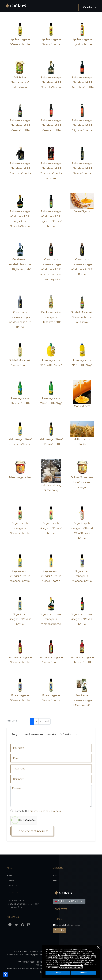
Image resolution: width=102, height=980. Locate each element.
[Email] (72, 919)
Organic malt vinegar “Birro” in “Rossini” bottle (51, 576)
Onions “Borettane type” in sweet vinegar (82, 482)
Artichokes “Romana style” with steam (20, 82)
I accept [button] (58, 973)
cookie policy (85, 953)
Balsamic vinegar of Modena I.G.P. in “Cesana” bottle (20, 125)
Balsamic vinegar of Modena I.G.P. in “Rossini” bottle (82, 168)
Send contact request (33, 831)
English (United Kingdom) (68, 901)
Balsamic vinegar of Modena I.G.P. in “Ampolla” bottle (51, 82)
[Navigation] (65, 6)
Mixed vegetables (20, 477)
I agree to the (37, 811)
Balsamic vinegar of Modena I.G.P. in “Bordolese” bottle (82, 82)
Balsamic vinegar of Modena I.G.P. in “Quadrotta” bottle (20, 168)
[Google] (23, 925)
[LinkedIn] (29, 925)
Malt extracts (82, 406)
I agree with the (67, 925)
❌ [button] (98, 947)
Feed (55, 881)
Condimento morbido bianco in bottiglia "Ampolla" (20, 264)
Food (56, 876)
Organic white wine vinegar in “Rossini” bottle (82, 619)
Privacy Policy (36, 952)
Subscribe (59, 931)
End (47, 721)
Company (11, 881)
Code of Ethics (21, 952)
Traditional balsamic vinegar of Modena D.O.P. (82, 700)
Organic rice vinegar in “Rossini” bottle (20, 619)
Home (9, 876)
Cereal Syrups (82, 211)
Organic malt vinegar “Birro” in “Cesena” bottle (20, 576)
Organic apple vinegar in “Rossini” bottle (51, 528)
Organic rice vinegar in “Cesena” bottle (82, 576)
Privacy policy (74, 925)
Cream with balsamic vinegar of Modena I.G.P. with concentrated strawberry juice (51, 269)
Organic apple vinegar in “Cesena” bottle (20, 528)
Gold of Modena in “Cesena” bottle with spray (82, 317)
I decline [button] (84, 973)
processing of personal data (45, 811)
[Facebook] (10, 925)
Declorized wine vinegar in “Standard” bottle (51, 317)
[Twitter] (16, 925)
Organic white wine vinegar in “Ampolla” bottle (51, 619)
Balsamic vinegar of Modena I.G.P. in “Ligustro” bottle (82, 125)
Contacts (89, 7)
